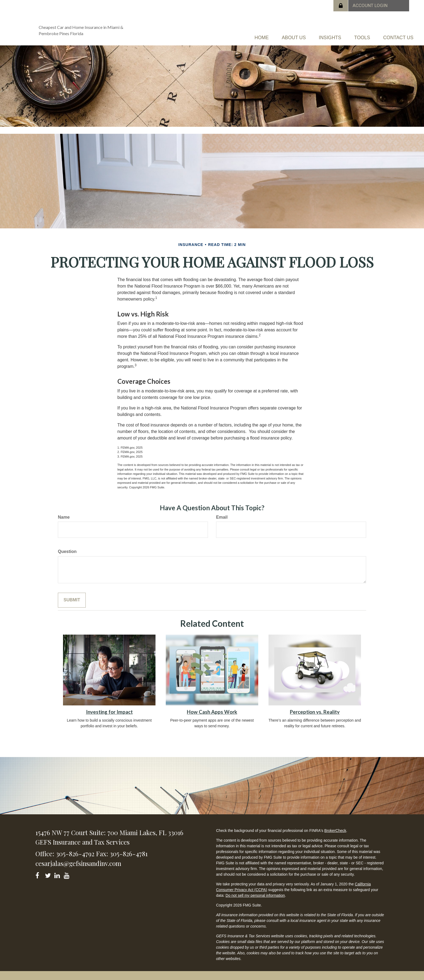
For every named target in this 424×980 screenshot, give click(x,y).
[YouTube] (67, 873)
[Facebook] (39, 873)
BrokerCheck (335, 828)
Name (64, 515)
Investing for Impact (109, 710)
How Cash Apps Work (212, 710)
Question (67, 550)
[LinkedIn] (58, 873)
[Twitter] (49, 873)
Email (222, 515)
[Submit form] (72, 598)
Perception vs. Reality (315, 710)
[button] (259, 36)
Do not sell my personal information (255, 893)
